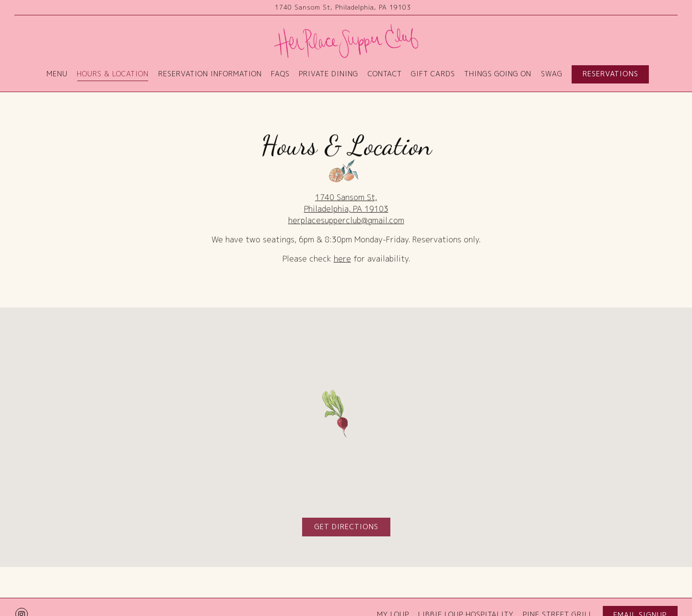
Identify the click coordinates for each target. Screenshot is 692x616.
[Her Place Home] (346, 40)
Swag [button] (552, 74)
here (342, 260)
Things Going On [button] (498, 74)
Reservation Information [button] (210, 74)
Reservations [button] (610, 74)
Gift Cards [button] (433, 74)
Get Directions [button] (346, 528)
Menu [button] (57, 74)
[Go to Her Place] (343, 7)
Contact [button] (385, 74)
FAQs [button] (280, 74)
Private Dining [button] (328, 74)
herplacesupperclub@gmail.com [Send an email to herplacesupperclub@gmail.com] (346, 221)
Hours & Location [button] (113, 74)
